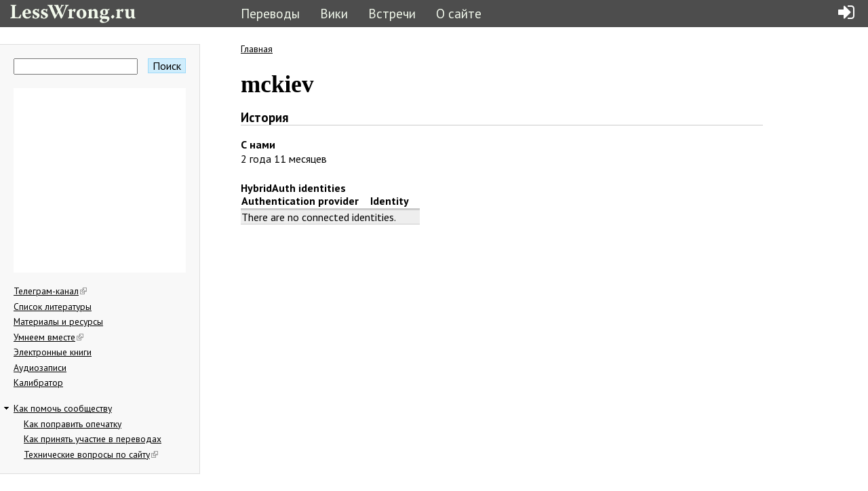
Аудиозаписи (40, 368)
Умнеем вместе (48, 337)
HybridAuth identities (293, 188)
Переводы (270, 13)
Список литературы (53, 307)
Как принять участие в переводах (93, 439)
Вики (334, 13)
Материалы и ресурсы (58, 321)
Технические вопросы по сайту (91, 454)
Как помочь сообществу (63, 408)
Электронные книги (53, 352)
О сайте (459, 13)
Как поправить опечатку (73, 424)
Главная (257, 49)
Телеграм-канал (50, 291)
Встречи (392, 13)
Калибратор (38, 382)
